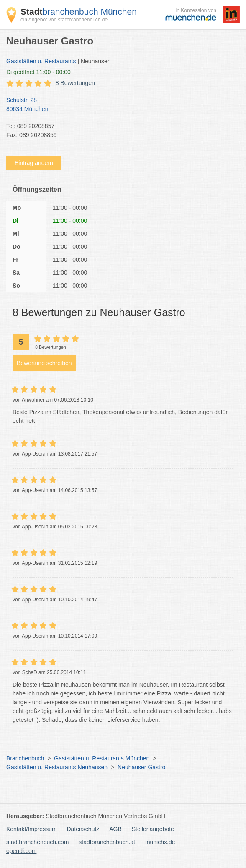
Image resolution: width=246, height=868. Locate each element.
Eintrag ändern (34, 163)
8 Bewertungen (75, 83)
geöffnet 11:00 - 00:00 (38, 72)
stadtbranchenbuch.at (107, 842)
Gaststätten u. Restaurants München (102, 758)
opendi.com (21, 851)
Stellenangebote (153, 829)
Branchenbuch (25, 758)
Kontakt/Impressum (32, 829)
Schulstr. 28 (119, 105)
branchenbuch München (79, 12)
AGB (115, 829)
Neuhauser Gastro (141, 767)
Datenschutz (83, 829)
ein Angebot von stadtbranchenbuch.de (64, 20)
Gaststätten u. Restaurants (41, 61)
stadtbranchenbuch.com (37, 842)
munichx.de (160, 842)
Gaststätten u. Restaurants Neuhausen (57, 767)
